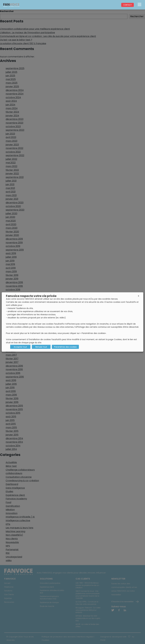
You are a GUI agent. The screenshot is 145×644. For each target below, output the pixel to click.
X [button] (138, 296)
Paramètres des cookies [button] (65, 347)
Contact (128, 5)
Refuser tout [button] (41, 347)
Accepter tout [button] (20, 347)
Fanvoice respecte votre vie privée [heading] (31, 296)
